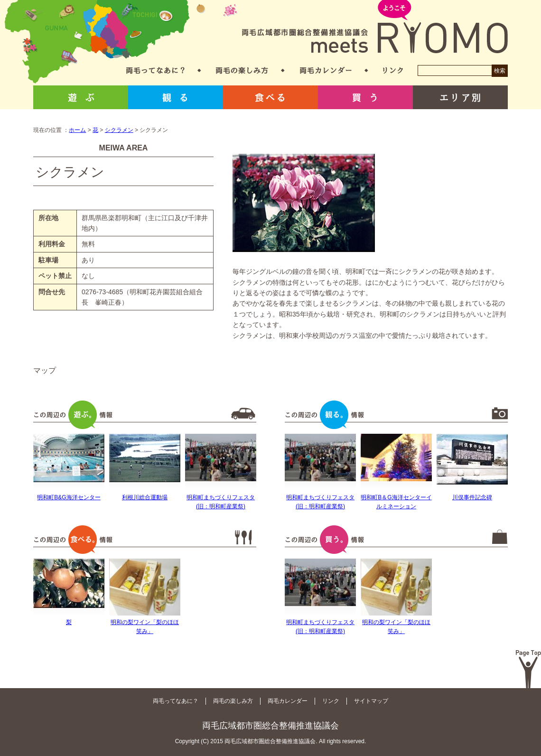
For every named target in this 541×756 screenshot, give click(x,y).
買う (365, 97)
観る (176, 97)
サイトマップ (371, 701)
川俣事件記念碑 (472, 497)
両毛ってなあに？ (155, 70)
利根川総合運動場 (145, 497)
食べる (270, 97)
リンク (393, 70)
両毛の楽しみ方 (242, 70)
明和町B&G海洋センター (69, 497)
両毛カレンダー (326, 70)
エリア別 (460, 97)
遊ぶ (81, 97)
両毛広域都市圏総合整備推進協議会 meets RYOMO (375, 27)
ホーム (77, 130)
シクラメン (119, 130)
